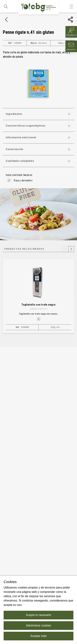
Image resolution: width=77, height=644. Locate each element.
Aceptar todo (38, 636)
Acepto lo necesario (38, 615)
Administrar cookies (39, 625)
